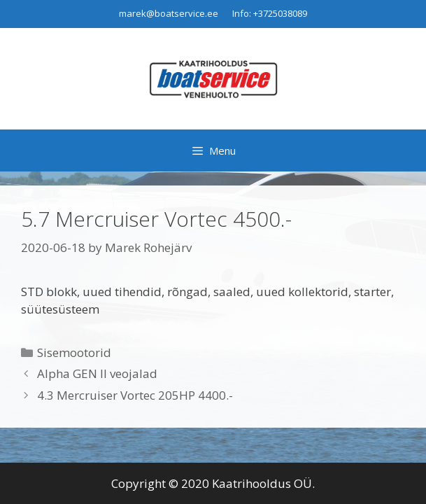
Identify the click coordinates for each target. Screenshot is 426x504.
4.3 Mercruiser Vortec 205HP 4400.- (135, 395)
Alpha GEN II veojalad (97, 373)
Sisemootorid (74, 352)
